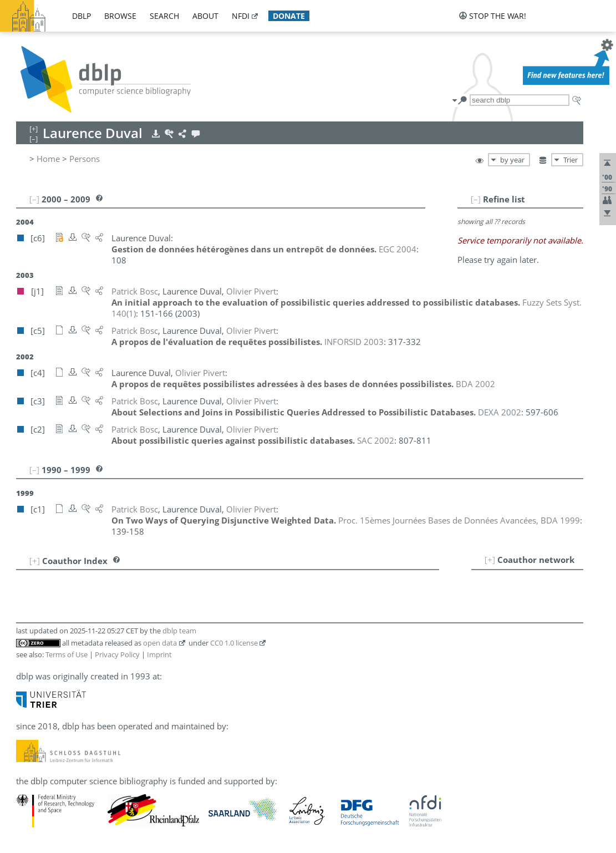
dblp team (179, 631)
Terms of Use (67, 654)
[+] (490, 560)
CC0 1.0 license (234, 643)
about (205, 16)
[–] (476, 199)
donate (289, 16)
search (164, 16)
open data (160, 643)
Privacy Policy (117, 654)
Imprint (159, 654)
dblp (82, 16)
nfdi (241, 16)
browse (120, 16)
